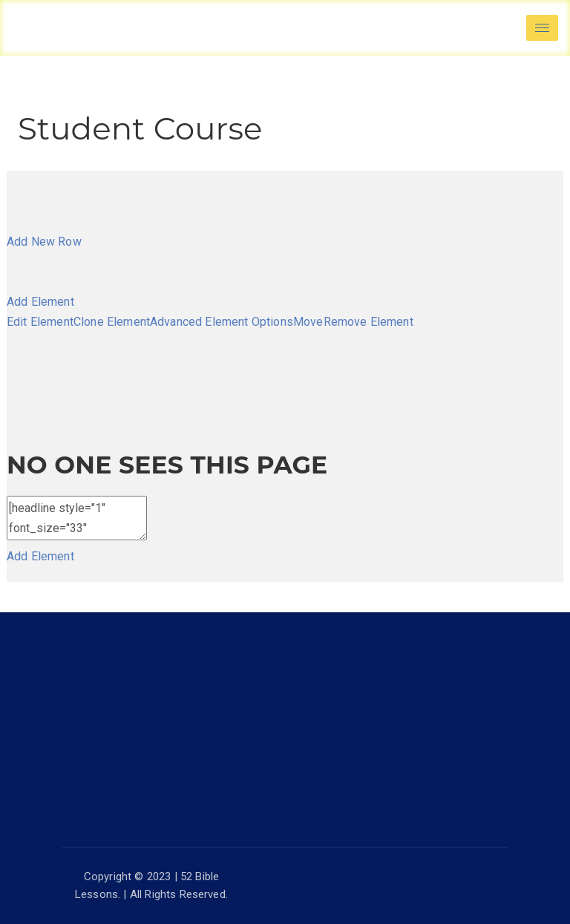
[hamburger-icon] (542, 28)
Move (308, 322)
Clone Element (112, 322)
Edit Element (40, 322)
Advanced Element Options (222, 322)
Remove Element (368, 322)
